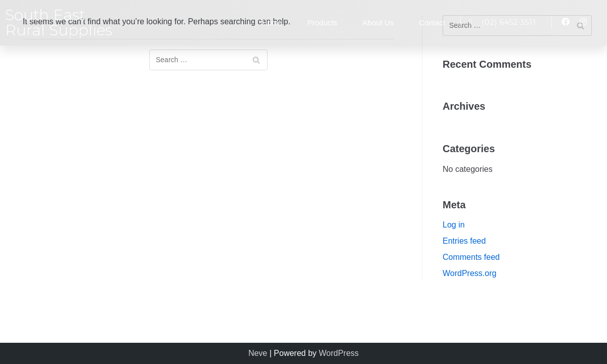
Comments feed (471, 257)
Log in (454, 225)
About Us (378, 22)
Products (322, 22)
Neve (258, 353)
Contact (432, 22)
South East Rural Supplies (59, 22)
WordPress (339, 353)
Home (272, 22)
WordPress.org (469, 273)
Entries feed (464, 241)
